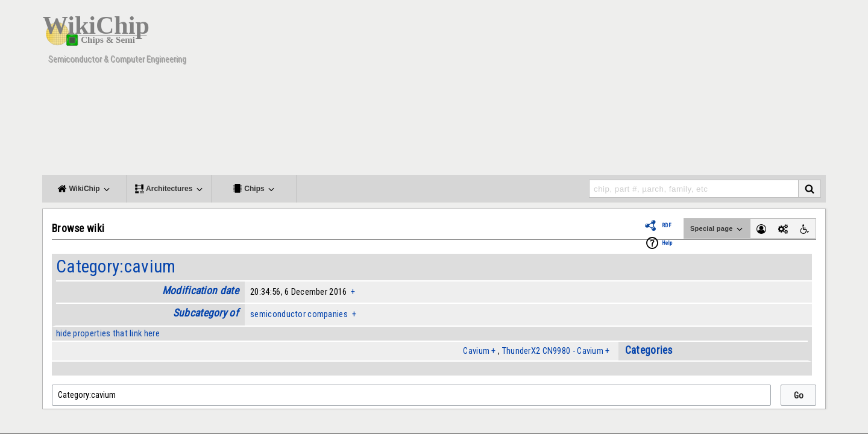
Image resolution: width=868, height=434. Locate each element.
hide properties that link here (108, 333)
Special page (717, 229)
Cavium (476, 351)
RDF (667, 225)
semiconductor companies (299, 314)
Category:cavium (116, 266)
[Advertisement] (606, 90)
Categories (649, 350)
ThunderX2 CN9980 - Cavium (553, 351)
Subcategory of (206, 313)
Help (667, 243)
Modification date (200, 291)
